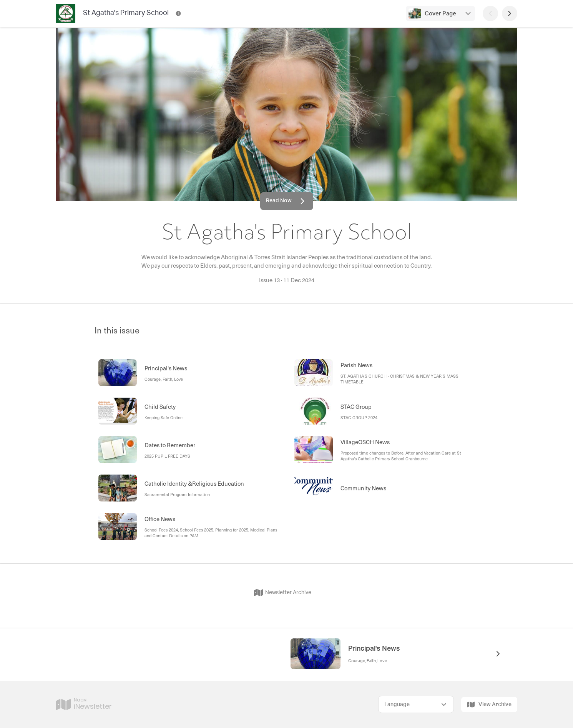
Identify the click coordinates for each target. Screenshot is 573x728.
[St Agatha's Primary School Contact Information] (178, 13)
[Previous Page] (490, 13)
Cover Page (440, 14)
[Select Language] (416, 704)
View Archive (489, 705)
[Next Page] (510, 13)
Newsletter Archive (283, 593)
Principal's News (374, 649)
